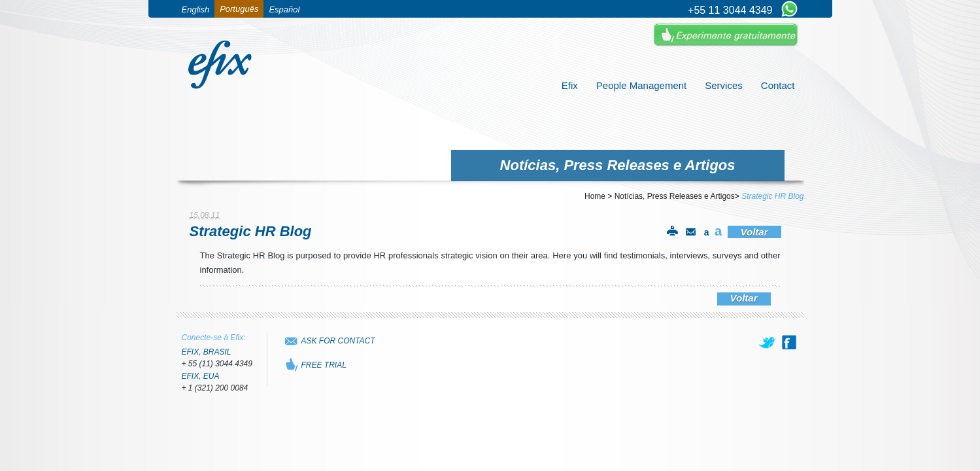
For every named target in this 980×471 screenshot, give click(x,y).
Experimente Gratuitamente (726, 35)
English (196, 9)
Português (239, 9)
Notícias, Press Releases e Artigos (675, 196)
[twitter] (768, 342)
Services (724, 85)
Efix (570, 85)
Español (284, 9)
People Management (641, 85)
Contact (778, 85)
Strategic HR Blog (772, 196)
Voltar (754, 232)
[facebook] (789, 342)
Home (595, 196)
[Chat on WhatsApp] (789, 10)
